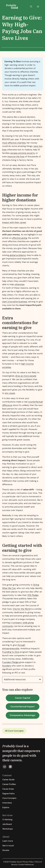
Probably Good (13, 746)
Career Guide (8, 780)
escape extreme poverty (22, 153)
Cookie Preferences (26, 865)
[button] (31, 7)
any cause (10, 393)
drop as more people (26, 376)
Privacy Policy (28, 862)
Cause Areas (8, 789)
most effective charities (14, 143)
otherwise (19, 284)
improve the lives (16, 157)
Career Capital (23, 698)
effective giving (20, 238)
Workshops (8, 829)
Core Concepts (16, 731)
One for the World (22, 609)
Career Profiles (9, 784)
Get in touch (8, 846)
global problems (18, 255)
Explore (6, 807)
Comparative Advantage (22, 715)
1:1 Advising (7, 819)
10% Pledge (33, 595)
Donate (6, 850)
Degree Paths (8, 794)
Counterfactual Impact (22, 707)
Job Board (7, 824)
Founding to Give (11, 652)
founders (7, 666)
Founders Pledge (10, 662)
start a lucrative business (15, 302)
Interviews (7, 803)
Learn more (8, 841)
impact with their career (14, 222)
